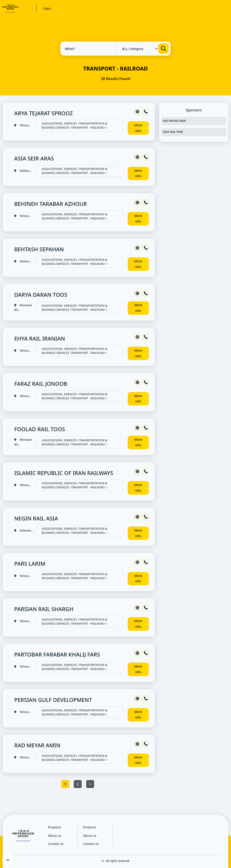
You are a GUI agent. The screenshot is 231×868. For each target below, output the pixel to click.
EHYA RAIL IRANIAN (40, 338)
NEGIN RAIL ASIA (36, 518)
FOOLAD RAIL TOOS (40, 429)
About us (54, 836)
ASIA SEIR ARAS (34, 158)
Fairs (47, 8)
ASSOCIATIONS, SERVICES (59, 123)
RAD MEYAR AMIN (37, 745)
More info (138, 128)
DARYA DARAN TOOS (41, 295)
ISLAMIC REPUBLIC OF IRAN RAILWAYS (64, 473)
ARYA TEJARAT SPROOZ (44, 113)
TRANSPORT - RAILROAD (88, 127)
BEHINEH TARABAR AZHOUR (51, 204)
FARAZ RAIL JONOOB (41, 384)
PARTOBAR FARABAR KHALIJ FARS (57, 654)
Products (54, 827)
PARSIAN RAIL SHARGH (44, 609)
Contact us (56, 844)
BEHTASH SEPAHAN (39, 249)
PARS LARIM (30, 563)
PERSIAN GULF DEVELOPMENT (53, 700)
